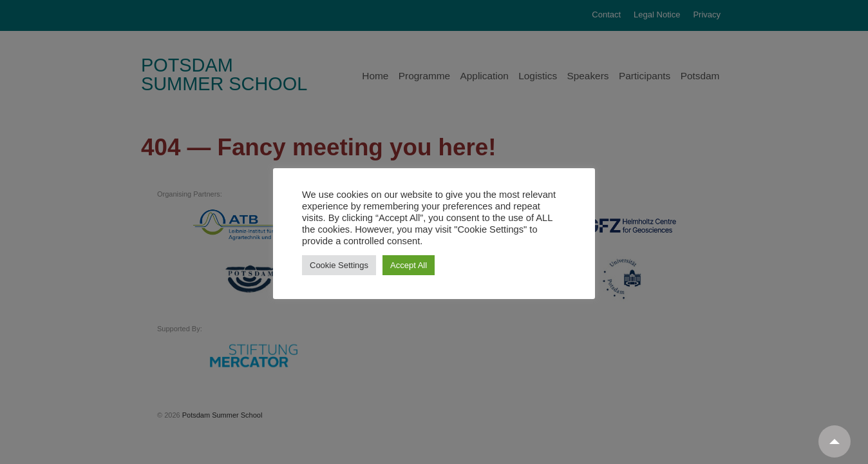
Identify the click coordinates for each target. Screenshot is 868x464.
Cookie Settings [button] (339, 265)
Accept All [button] (409, 265)
